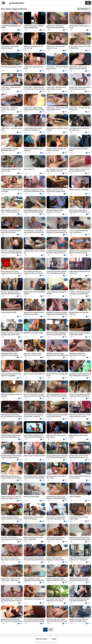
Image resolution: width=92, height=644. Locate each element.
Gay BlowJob (44, 642)
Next (51, 630)
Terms (54, 639)
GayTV (17, 3)
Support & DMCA (42, 639)
